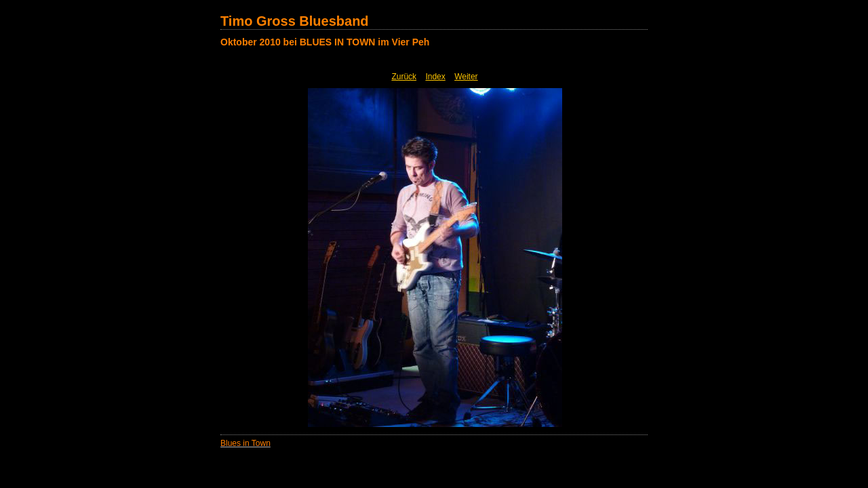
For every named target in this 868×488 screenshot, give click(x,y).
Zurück (404, 77)
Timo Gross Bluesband (295, 21)
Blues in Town (245, 443)
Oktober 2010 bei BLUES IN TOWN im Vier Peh (325, 42)
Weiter (466, 77)
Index (435, 77)
